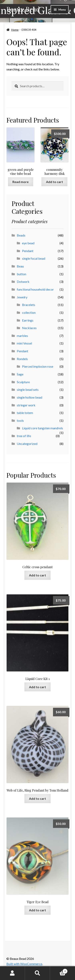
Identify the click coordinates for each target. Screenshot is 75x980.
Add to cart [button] (54, 182)
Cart (59, 970)
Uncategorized (27, 444)
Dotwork (23, 282)
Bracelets (29, 305)
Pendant (28, 251)
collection (29, 312)
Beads (21, 235)
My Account (12, 973)
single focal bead (34, 258)
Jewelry (22, 297)
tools (20, 420)
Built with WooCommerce (24, 964)
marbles (22, 336)
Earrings (28, 320)
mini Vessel (24, 343)
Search (37, 973)
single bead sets (28, 390)
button (21, 274)
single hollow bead (29, 397)
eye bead (28, 243)
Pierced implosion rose (38, 366)
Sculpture (23, 382)
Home (15, 30)
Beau (20, 266)
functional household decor (35, 289)
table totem (25, 413)
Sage (20, 374)
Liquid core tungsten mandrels (42, 428)
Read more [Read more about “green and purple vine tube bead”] (20, 182)
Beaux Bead (23, 9)
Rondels (22, 359)
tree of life (24, 436)
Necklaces (29, 328)
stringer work (26, 405)
